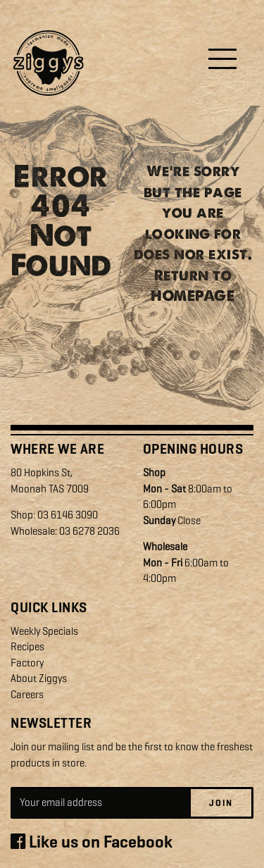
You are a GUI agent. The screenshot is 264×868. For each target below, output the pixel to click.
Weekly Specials (44, 631)
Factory (27, 663)
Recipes (27, 647)
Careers (27, 695)
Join (221, 803)
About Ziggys (39, 678)
